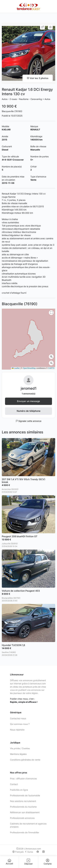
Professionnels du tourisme (23, 807)
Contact (14, 784)
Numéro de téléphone (29, 411)
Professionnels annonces (22, 818)
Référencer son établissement (25, 812)
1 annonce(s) (29, 394)
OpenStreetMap (29, 368)
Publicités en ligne (19, 790)
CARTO (51, 368)
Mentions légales (18, 754)
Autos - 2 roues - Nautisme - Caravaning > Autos (26, 99)
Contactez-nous (18, 718)
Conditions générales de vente (25, 760)
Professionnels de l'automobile (25, 795)
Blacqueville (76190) (12, 111)
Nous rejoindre (17, 730)
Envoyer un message (28, 401)
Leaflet (16, 368)
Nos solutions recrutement (23, 801)
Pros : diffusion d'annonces (23, 779)
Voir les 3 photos (38, 78)
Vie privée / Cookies (20, 748)
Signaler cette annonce (28, 421)
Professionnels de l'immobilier (25, 832)
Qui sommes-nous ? (20, 724)
